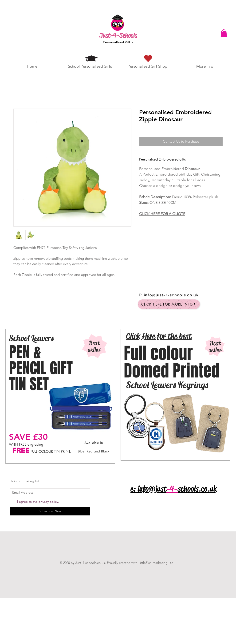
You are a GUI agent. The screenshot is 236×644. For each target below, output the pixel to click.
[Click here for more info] (169, 304)
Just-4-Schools (118, 35)
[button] (224, 33)
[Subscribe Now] (50, 511)
